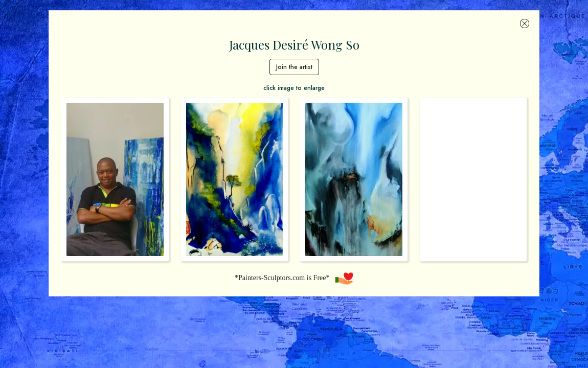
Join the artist (294, 67)
